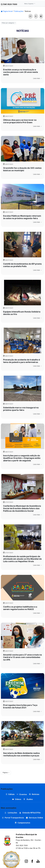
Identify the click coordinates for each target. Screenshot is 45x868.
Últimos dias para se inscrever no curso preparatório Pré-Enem (20, 121)
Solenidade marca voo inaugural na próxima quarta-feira (21, 409)
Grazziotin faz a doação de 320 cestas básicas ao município (22, 169)
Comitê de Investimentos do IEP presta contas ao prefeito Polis (22, 265)
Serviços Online (35, 818)
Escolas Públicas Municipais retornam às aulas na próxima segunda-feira (22, 217)
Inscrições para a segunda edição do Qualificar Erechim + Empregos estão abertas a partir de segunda (22, 458)
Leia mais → (38, 78)
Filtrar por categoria (8, 23)
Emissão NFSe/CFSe (30, 813)
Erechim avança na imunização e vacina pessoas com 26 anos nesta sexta (21, 72)
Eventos (23, 794)
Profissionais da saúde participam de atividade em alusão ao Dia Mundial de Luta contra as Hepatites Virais (22, 559)
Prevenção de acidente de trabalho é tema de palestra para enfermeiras (22, 361)
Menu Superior (29, 4)
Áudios (28, 799)
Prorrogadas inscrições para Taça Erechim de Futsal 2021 (20, 706)
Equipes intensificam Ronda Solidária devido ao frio (22, 313)
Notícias (28, 11)
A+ (30, 16)
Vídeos (17, 799)
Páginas (5, 773)
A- (36, 16)
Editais (10, 794)
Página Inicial (7, 11)
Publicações (19, 11)
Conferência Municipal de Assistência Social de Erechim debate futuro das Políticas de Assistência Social (22, 508)
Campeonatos (24, 823)
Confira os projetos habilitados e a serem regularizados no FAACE (20, 608)
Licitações (11, 813)
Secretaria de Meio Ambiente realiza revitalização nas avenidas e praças (21, 754)
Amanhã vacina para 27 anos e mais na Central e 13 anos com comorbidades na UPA (22, 657)
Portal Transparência (13, 818)
